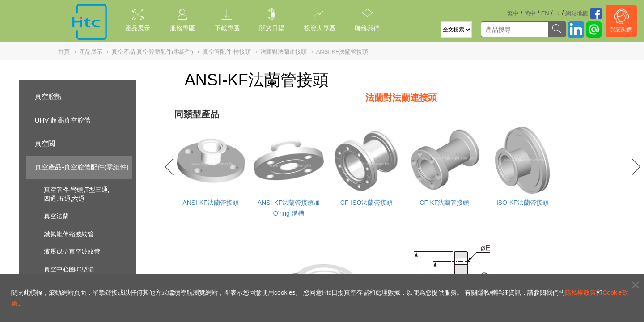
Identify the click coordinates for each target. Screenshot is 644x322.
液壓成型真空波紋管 (72, 251)
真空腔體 (48, 96)
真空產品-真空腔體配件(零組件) (82, 167)
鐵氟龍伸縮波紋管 (69, 234)
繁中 (513, 13)
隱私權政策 (580, 292)
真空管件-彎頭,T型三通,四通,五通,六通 (77, 194)
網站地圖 (577, 13)
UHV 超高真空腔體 (63, 120)
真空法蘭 (56, 216)
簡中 (530, 13)
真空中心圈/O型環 (69, 269)
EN (545, 13)
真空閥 (45, 143)
